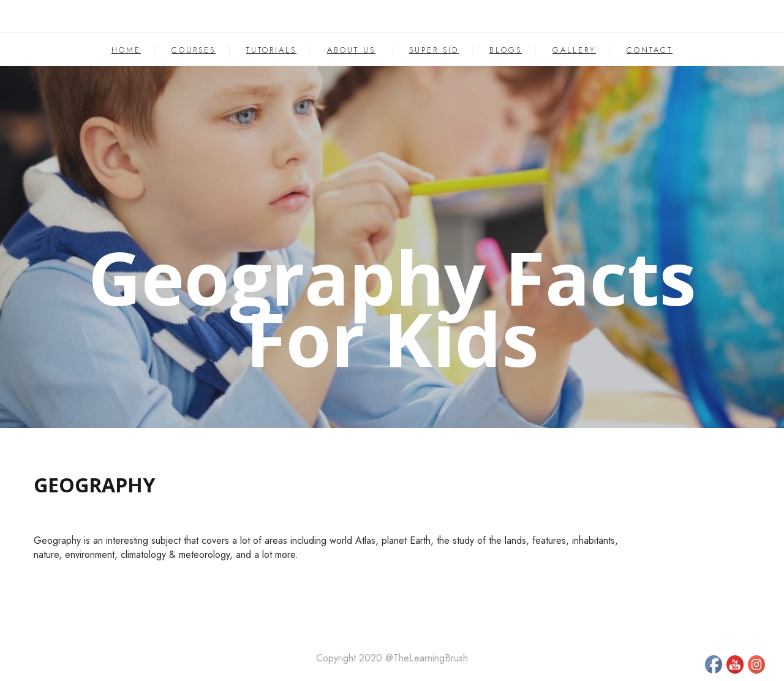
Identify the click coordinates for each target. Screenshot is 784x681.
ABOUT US (351, 50)
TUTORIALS (271, 50)
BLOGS (506, 50)
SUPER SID (434, 50)
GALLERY (574, 50)
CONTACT (650, 50)
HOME (126, 50)
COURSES (194, 50)
